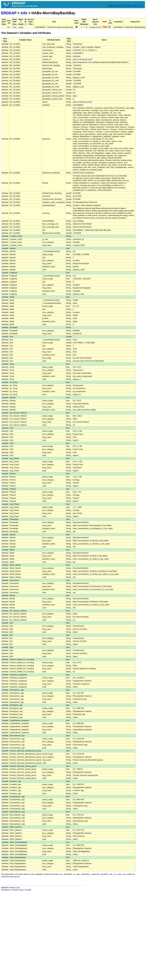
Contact (28, 890)
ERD (141, 6)
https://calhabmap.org (83, 59)
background (95, 27)
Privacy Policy (18, 890)
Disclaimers (6, 890)
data (14, 27)
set (9, 27)
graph (21, 27)
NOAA (124, 6)
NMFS (130, 6)
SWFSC (136, 6)
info (24, 13)
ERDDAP (9, 13)
